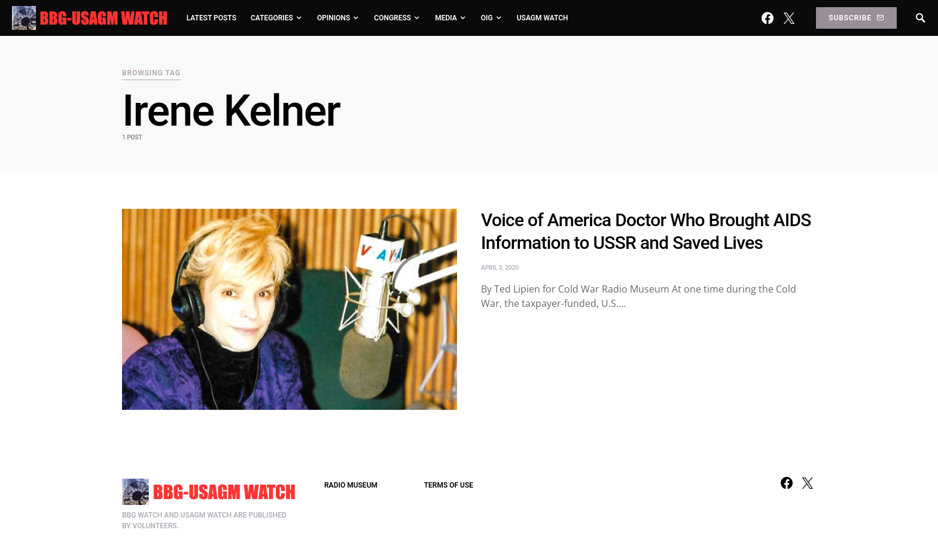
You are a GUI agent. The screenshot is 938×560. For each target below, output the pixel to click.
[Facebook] (768, 18)
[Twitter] (789, 18)
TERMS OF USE (449, 485)
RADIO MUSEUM (351, 485)
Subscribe (856, 18)
